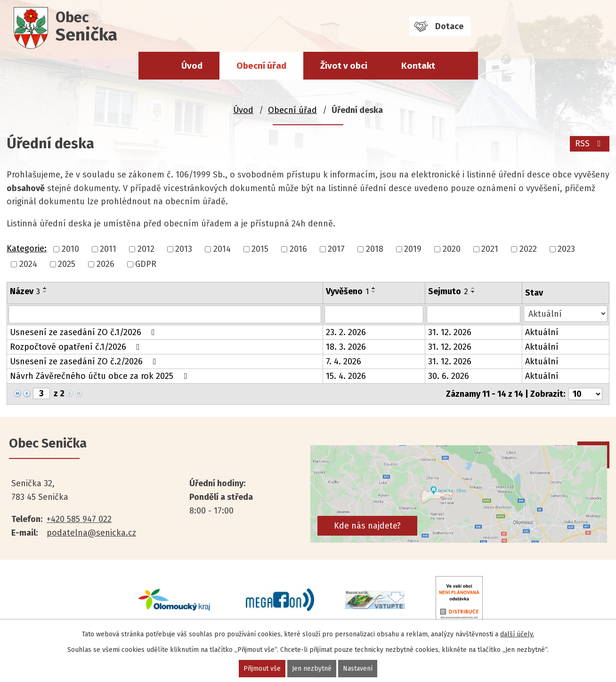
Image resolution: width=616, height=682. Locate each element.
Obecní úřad (261, 66)
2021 (490, 249)
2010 (70, 249)
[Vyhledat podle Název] (165, 314)
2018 (375, 249)
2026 (105, 264)
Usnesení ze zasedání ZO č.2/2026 (85, 361)
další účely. (517, 634)
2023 (566, 249)
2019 (413, 249)
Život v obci (344, 66)
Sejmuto (448, 291)
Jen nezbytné (312, 669)
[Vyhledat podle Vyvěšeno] (374, 314)
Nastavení (358, 669)
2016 (298, 249)
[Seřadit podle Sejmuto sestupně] (473, 292)
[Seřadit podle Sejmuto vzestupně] (473, 288)
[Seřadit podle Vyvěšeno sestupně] (374, 292)
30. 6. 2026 (449, 376)
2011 (108, 249)
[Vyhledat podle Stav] (566, 314)
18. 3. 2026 (346, 347)
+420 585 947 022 (79, 519)
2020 (452, 249)
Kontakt (418, 66)
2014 (222, 249)
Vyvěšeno (347, 291)
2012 (146, 249)
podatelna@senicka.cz (91, 533)
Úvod (192, 66)
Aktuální (542, 332)
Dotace (449, 26)
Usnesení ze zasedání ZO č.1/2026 (84, 332)
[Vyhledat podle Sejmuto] (474, 314)
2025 (67, 264)
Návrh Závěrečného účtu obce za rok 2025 (100, 376)
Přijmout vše (262, 669)
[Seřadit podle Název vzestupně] (45, 288)
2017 (336, 249)
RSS (590, 144)
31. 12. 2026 (450, 332)
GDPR (146, 264)
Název (25, 291)
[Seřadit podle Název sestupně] (45, 292)
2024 (28, 264)
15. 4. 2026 (346, 376)
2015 (260, 249)
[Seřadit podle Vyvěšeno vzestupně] (374, 288)
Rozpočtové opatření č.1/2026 (77, 347)
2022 (528, 249)
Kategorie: (27, 249)
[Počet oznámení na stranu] (585, 394)
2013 (184, 249)
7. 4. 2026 (344, 361)
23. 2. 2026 (346, 332)
